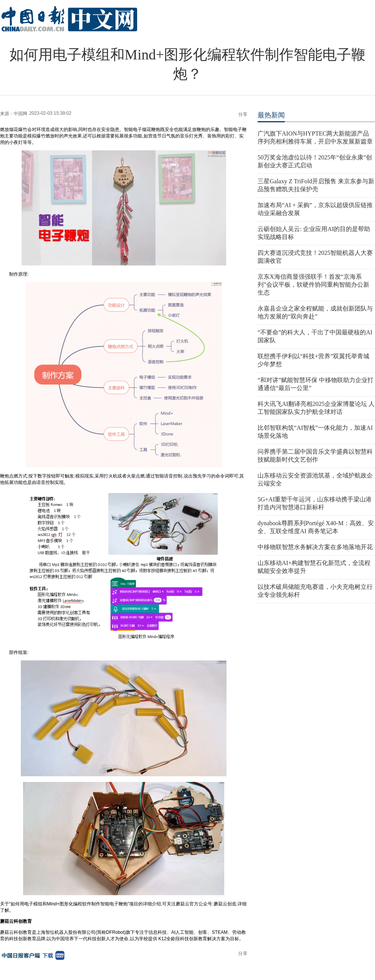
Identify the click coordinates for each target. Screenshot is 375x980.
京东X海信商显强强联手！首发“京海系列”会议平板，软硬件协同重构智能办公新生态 (313, 285)
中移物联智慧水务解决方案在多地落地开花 (315, 547)
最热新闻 (271, 115)
